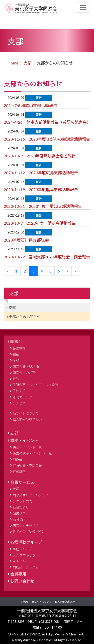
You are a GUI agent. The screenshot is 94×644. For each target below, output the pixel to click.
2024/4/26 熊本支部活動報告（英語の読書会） (47, 122)
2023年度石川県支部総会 (26, 240)
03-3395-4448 (23, 622)
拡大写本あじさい (26, 555)
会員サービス (22, 482)
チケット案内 (22, 501)
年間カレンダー (24, 397)
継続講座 (19, 471)
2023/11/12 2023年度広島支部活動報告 (41, 173)
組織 (16, 354)
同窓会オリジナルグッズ (30, 495)
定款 (16, 379)
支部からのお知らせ (25, 317)
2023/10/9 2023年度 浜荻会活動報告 (40, 223)
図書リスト (21, 513)
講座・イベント (24, 440)
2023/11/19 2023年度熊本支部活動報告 (41, 190)
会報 (16, 489)
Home (13, 63)
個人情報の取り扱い (27, 419)
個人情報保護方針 (65, 602)
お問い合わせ (22, 581)
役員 (16, 360)
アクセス (19, 403)
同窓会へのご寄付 (26, 373)
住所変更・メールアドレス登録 (35, 385)
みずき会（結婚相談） (29, 532)
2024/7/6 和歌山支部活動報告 (30, 105)
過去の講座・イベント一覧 (32, 453)
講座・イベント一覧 (27, 447)
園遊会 (17, 459)
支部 (28, 63)
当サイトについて (26, 413)
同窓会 (16, 341)
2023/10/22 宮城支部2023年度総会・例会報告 (47, 257)
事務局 (25, 602)
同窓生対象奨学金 (26, 526)
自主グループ (22, 561)
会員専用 (18, 574)
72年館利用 (21, 519)
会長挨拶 (19, 348)
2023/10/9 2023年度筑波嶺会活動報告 (40, 156)
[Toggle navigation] (83, 8)
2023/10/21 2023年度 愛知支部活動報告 (43, 206)
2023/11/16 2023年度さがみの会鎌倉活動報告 (47, 139)
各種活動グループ (26, 542)
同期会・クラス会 (26, 567)
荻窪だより (21, 507)
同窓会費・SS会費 (26, 367)
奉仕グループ (22, 549)
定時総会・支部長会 (27, 465)
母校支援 (19, 391)
